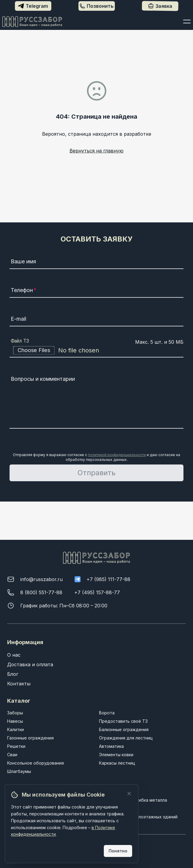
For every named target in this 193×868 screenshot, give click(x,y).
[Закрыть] (129, 794)
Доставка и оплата (30, 664)
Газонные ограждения (30, 738)
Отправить (96, 473)
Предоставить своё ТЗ (123, 721)
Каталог (19, 701)
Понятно (118, 851)
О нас (14, 655)
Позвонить (97, 6)
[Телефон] (96, 291)
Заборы (15, 713)
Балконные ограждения (124, 729)
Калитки (16, 729)
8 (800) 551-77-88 (41, 592)
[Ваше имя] (96, 262)
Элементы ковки (116, 755)
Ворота (107, 713)
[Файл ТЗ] (96, 350)
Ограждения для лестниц (126, 738)
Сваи (12, 755)
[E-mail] (96, 320)
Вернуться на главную (96, 151)
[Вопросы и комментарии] (96, 401)
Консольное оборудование (36, 763)
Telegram (33, 6)
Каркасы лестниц (117, 763)
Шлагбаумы (19, 771)
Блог (13, 674)
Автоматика (111, 746)
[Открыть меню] (187, 22)
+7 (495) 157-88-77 (97, 592)
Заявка (160, 6)
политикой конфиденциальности (117, 455)
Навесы (15, 721)
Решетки (16, 746)
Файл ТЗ (20, 341)
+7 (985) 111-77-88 (108, 579)
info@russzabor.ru (41, 579)
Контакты (19, 684)
